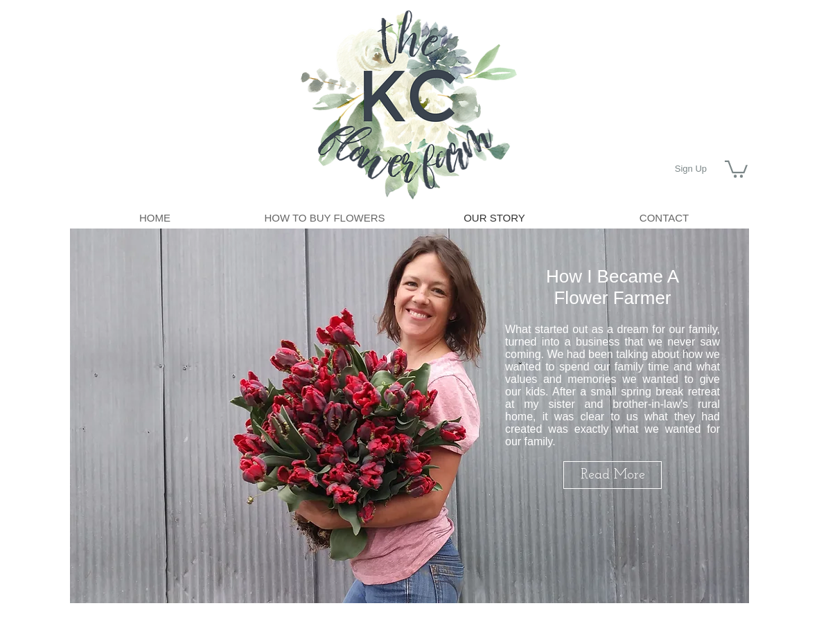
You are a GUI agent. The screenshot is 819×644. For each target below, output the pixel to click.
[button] (736, 168)
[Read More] (613, 475)
